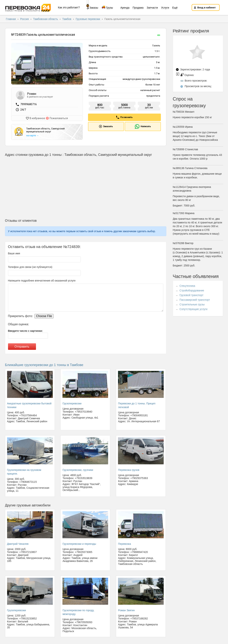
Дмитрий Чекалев (18, 543)
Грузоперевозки (72, 403)
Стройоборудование (192, 290)
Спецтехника (187, 286)
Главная (11, 19)
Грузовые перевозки (88, 19)
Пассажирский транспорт (195, 300)
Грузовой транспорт (191, 295)
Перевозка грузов (129, 469)
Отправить (22, 346)
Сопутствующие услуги (194, 309)
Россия (25, 19)
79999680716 (29, 104)
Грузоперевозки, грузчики (78, 469)
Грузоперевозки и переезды (79, 543)
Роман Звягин (126, 609)
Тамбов (67, 19)
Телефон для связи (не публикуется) (30, 266)
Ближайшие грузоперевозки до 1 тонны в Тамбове (44, 364)
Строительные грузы (192, 304)
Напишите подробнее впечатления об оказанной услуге (42, 280)
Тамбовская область (46, 19)
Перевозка (124, 543)
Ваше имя (14, 253)
